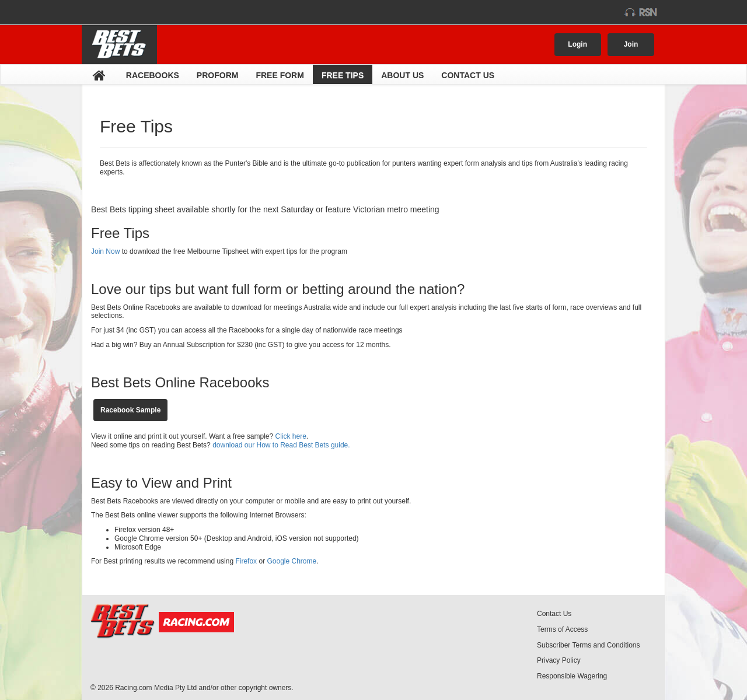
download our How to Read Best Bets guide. (280, 445)
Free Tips (343, 75)
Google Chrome (292, 561)
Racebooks (153, 75)
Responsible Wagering (572, 676)
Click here (291, 436)
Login (577, 44)
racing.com (129, 12)
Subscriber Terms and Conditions (589, 645)
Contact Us (468, 75)
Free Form (280, 75)
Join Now (107, 251)
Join (631, 44)
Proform (218, 75)
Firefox (246, 561)
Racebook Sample (130, 410)
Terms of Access (562, 629)
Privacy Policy (559, 660)
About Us (402, 75)
